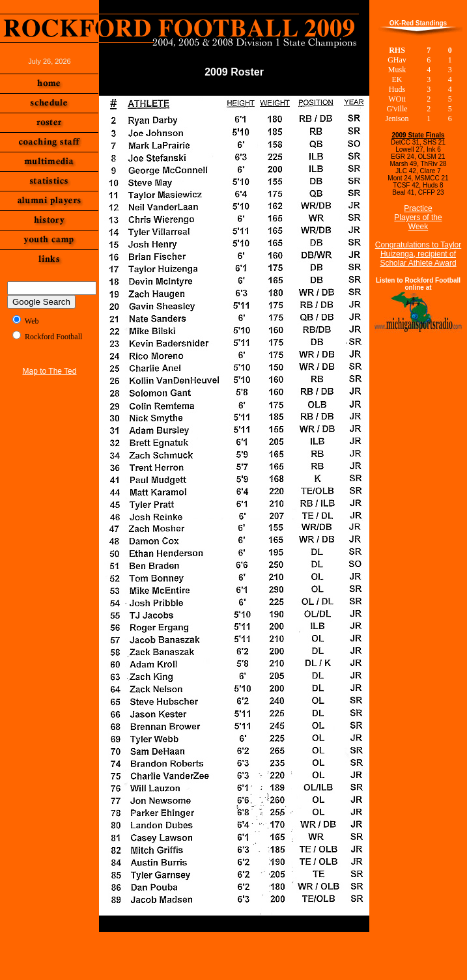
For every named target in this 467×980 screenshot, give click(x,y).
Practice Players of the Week (418, 217)
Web (32, 321)
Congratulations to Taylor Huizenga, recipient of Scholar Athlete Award (418, 254)
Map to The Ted (50, 371)
